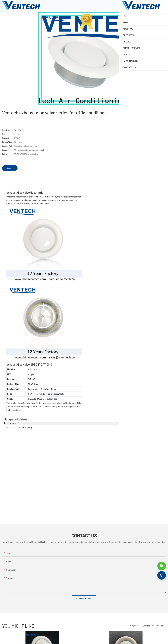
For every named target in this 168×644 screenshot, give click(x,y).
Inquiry (10, 168)
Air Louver (135, 626)
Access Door (148, 626)
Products (160, 626)
